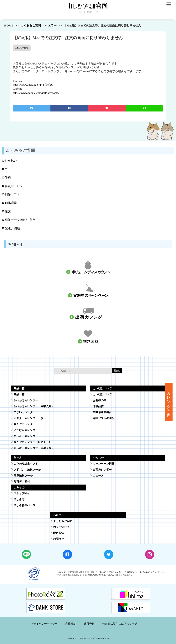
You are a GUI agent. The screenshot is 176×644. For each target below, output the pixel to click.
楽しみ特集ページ (24, 505)
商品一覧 (19, 394)
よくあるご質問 (31, 26)
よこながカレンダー (26, 430)
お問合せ (59, 539)
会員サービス (13, 186)
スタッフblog (22, 493)
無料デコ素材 (22, 482)
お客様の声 (100, 400)
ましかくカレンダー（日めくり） (34, 448)
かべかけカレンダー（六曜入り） (34, 406)
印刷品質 (98, 406)
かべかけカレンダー (26, 400)
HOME (9, 26)
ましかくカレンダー (26, 436)
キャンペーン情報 (104, 464)
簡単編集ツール (23, 476)
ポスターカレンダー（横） (30, 418)
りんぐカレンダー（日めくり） (33, 442)
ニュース (98, 476)
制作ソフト (11, 194)
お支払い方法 (61, 527)
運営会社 (89, 624)
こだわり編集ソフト (26, 464)
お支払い (9, 161)
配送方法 (59, 533)
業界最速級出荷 (102, 412)
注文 (6, 211)
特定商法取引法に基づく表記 (120, 624)
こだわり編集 (22, 48)
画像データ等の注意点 (19, 220)
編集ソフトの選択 (104, 418)
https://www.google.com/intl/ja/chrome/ (36, 93)
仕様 (6, 178)
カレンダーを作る (169, 402)
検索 (117, 370)
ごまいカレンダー (24, 412)
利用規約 (71, 624)
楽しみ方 (19, 499)
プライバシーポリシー (44, 624)
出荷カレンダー (102, 470)
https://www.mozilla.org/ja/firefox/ (33, 85)
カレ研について (102, 394)
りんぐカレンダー (24, 424)
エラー (52, 26)
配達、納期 (11, 228)
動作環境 (9, 203)
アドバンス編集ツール (27, 470)
